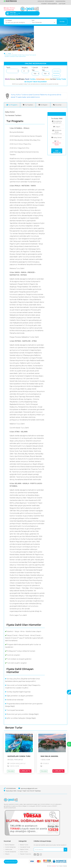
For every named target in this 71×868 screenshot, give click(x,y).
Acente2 (54, 866)
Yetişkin (25, 67)
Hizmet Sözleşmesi (11, 852)
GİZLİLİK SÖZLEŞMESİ (46, 1)
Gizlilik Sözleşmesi (11, 847)
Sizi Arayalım (57, 152)
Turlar (9, 53)
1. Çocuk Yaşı (35, 69)
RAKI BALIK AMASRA (49, 756)
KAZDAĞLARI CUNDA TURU (19, 756)
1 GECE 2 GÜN (14, 766)
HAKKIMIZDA (61, 1)
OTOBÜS (46, 764)
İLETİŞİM (62, 4)
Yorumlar (57, 105)
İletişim (7, 854)
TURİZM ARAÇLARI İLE (18, 764)
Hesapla (56, 76)
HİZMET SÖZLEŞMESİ (49, 4)
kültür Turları (24, 852)
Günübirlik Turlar (25, 847)
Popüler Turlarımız (26, 854)
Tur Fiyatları (28, 105)
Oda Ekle (56, 71)
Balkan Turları (24, 845)
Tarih (33, 20)
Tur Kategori (9, 20)
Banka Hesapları (10, 845)
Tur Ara (62, 22)
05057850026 (10, 1)
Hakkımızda (9, 849)
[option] (17, 38)
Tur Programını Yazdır (57, 143)
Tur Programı (12, 105)
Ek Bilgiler (43, 105)
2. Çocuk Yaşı (45, 69)
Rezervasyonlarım (11, 862)
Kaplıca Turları (24, 849)
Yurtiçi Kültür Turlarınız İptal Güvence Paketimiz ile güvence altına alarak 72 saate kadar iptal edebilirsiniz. (36, 96)
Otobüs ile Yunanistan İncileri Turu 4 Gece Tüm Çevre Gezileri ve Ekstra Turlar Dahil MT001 (20, 56)
